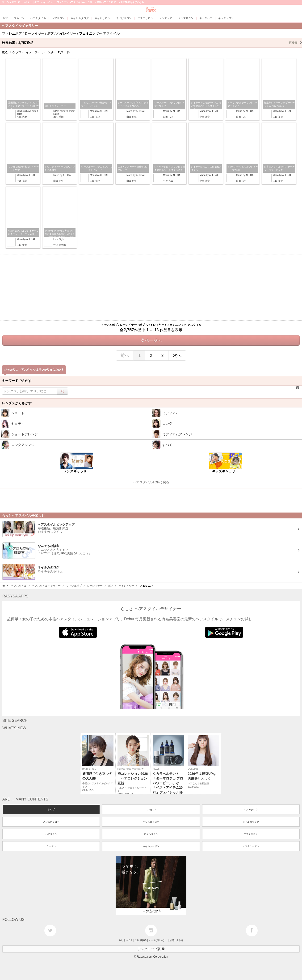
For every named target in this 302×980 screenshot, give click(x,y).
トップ (51, 810)
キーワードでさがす (17, 381)
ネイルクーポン (151, 846)
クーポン (51, 846)
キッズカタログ (151, 822)
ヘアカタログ (251, 810)
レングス (17, 52)
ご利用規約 (141, 940)
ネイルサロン (151, 834)
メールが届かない (158, 940)
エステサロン (251, 834)
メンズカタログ (51, 822)
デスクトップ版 (151, 949)
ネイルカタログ (251, 822)
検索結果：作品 (152, 43)
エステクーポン (251, 846)
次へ (177, 355)
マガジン (151, 810)
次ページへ (151, 340)
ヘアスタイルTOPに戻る (151, 482)
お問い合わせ (176, 940)
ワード (64, 52)
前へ (125, 355)
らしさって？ (126, 940)
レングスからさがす (17, 403)
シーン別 (48, 52)
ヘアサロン (51, 834)
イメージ (32, 52)
